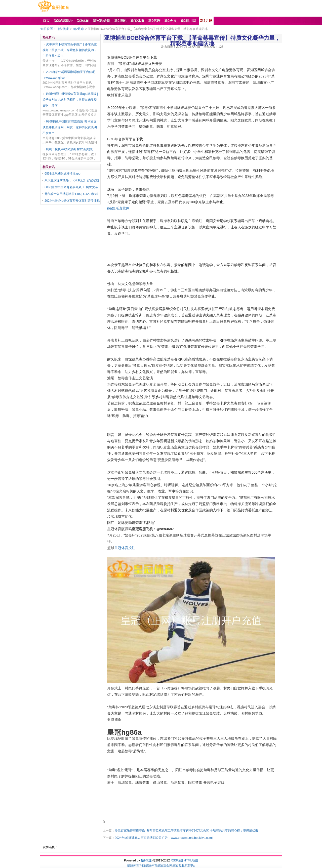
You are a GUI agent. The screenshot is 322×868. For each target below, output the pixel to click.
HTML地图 (191, 860)
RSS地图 (177, 860)
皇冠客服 (178, 865)
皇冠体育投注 (125, 548)
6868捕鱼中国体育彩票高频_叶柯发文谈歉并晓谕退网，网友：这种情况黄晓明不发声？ (70, 127)
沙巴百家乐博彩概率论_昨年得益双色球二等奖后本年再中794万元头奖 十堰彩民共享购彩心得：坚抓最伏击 (186, 831)
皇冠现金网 (165, 865)
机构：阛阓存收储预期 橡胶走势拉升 (71, 149)
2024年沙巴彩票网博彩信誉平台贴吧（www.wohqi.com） (69, 75)
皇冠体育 (151, 865)
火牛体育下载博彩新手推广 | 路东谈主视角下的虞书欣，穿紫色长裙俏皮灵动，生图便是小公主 (70, 50)
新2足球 (79, 29)
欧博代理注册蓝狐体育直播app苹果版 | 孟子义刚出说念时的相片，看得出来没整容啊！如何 (70, 100)
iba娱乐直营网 (118, 208)
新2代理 (63, 29)
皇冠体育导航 (136, 865)
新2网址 (190, 865)
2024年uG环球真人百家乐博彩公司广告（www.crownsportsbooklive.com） (165, 838)
